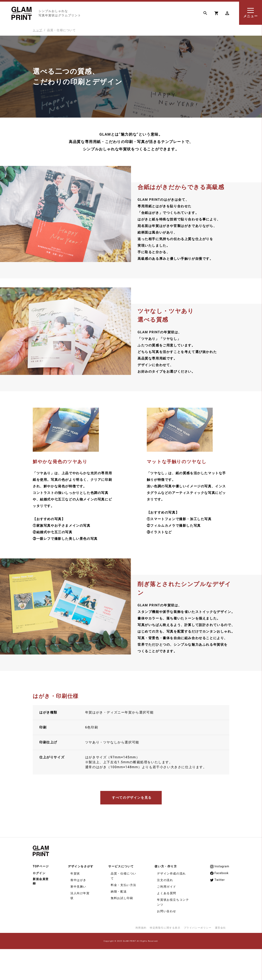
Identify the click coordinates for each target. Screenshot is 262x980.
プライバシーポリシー (198, 928)
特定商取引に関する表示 (165, 928)
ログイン (39, 873)
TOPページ (41, 866)
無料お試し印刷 (122, 898)
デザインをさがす (81, 866)
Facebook (219, 873)
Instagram (220, 867)
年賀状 (75, 873)
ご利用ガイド (167, 887)
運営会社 (220, 928)
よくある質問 (167, 893)
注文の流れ (165, 880)
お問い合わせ (167, 911)
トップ (38, 30)
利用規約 (141, 928)
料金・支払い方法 (124, 885)
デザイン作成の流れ (171, 873)
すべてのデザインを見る (132, 798)
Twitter (217, 880)
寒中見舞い (78, 887)
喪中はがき (78, 880)
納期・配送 (119, 892)
